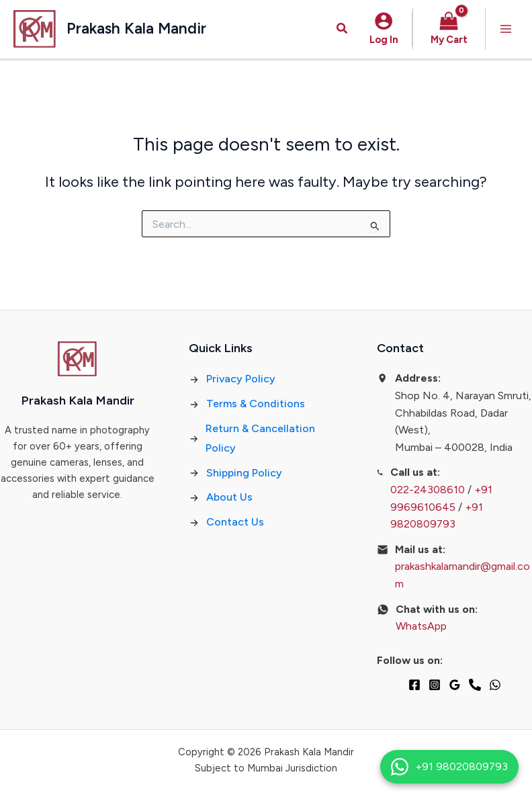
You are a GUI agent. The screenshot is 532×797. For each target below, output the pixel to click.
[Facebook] (414, 685)
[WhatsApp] (495, 685)
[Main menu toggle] (506, 29)
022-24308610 (428, 490)
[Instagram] (435, 685)
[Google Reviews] (455, 685)
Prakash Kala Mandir (136, 28)
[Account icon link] (384, 29)
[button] (343, 29)
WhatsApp (421, 626)
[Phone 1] (475, 685)
